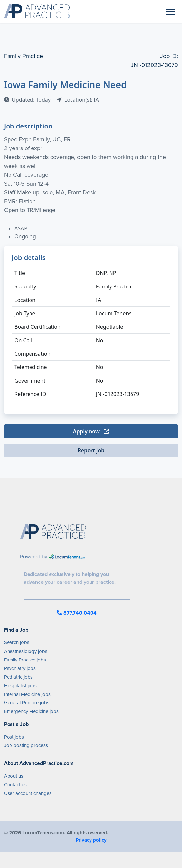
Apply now (91, 431)
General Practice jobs (27, 703)
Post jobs (14, 737)
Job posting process (26, 745)
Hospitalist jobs (20, 686)
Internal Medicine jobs (27, 694)
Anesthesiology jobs (26, 651)
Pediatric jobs (18, 677)
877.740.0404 (77, 613)
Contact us (15, 785)
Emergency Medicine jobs (31, 711)
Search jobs (17, 642)
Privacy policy (91, 840)
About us (14, 776)
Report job (91, 450)
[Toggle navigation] (171, 11)
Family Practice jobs (25, 660)
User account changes (28, 793)
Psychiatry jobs (20, 668)
